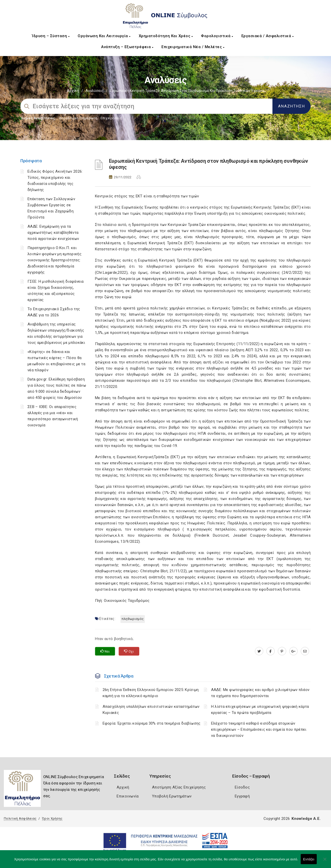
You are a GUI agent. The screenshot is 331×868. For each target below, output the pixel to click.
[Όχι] (325, 862)
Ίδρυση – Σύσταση (51, 36)
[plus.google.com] (293, 651)
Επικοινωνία (128, 796)
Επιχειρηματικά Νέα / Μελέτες (193, 47)
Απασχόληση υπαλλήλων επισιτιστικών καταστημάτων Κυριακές (151, 710)
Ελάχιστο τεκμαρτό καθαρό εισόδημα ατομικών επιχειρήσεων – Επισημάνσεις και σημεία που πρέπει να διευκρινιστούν (259, 729)
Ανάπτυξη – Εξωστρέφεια (127, 47)
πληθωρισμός (133, 619)
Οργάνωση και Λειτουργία (104, 36)
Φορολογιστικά (217, 36)
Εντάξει (309, 859)
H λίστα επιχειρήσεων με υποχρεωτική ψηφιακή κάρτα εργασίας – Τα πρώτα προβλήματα (260, 710)
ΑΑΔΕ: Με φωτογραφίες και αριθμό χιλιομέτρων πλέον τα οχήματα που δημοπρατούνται (260, 693)
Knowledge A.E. (306, 819)
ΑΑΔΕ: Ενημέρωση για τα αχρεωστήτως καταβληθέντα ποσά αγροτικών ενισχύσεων (53, 233)
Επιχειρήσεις (111, 118)
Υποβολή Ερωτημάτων (172, 796)
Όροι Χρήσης (52, 818)
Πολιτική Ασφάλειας (20, 818)
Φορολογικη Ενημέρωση (78, 118)
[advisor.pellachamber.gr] (305, 651)
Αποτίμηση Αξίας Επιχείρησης (179, 787)
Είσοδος (242, 787)
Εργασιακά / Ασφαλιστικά (268, 36)
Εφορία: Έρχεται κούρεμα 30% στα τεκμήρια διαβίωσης (152, 723)
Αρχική (73, 91)
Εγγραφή (242, 796)
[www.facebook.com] (271, 651)
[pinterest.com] (282, 651)
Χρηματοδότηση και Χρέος (166, 36)
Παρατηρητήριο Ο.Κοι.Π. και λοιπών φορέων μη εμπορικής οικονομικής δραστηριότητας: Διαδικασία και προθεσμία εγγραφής (54, 260)
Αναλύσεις (94, 91)
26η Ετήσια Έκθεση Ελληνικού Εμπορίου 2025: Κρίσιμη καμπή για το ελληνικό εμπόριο (151, 693)
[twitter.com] (259, 651)
